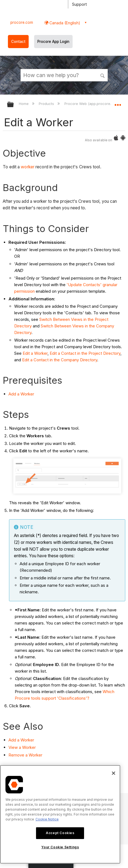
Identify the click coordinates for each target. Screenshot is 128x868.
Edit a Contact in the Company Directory (60, 360)
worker (28, 167)
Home (24, 104)
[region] (60, 814)
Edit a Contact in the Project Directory (85, 353)
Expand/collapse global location (118, 103)
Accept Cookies (60, 833)
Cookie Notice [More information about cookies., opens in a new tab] (47, 819)
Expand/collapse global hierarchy (14, 105)
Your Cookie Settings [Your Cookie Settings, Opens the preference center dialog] (60, 847)
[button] (103, 75)
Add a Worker (21, 394)
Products (47, 104)
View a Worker (22, 747)
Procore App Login (53, 42)
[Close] (114, 773)
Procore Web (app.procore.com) (93, 104)
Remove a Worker (25, 755)
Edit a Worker (35, 353)
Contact (18, 42)
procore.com (22, 22)
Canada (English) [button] (64, 23)
